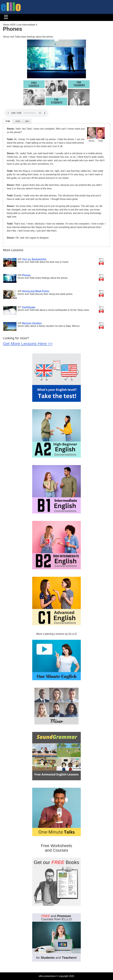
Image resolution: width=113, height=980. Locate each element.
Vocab (18, 121)
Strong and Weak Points (36, 291)
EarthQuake (29, 307)
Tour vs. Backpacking (34, 259)
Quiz (27, 121)
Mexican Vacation (32, 323)
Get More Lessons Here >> (28, 344)
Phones (26, 275)
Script (8, 121)
